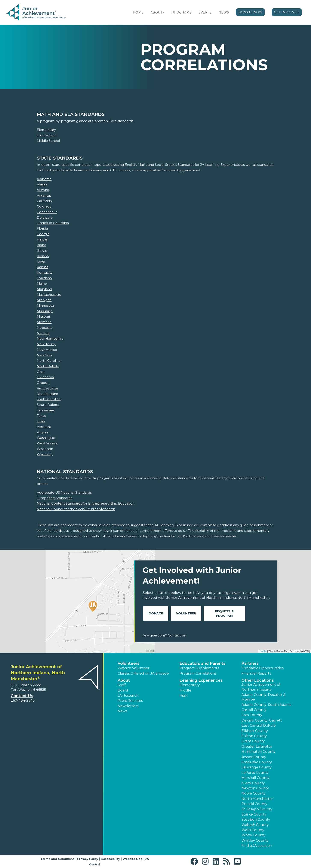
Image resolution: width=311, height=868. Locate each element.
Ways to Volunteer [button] (134, 668)
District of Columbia (53, 223)
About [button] (124, 680)
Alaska (42, 184)
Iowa (41, 261)
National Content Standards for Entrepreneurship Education (86, 503)
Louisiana (44, 278)
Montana (44, 322)
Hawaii (42, 239)
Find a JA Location (257, 846)
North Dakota (48, 366)
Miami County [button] (253, 783)
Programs (181, 12)
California (44, 201)
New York (45, 355)
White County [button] (253, 835)
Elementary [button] (190, 685)
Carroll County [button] (254, 710)
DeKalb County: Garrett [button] (262, 720)
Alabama (44, 179)
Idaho (41, 245)
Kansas (42, 267)
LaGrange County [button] (257, 767)
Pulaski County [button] (254, 804)
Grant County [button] (253, 741)
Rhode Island (47, 394)
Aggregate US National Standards (64, 492)
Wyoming (45, 454)
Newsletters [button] (128, 706)
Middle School (48, 141)
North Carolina (49, 361)
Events (205, 12)
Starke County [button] (254, 814)
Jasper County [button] (254, 757)
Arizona (43, 190)
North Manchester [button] (257, 799)
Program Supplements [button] (199, 668)
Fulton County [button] (254, 736)
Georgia (43, 234)
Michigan (44, 300)
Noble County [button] (253, 793)
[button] (164, 12)
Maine (42, 283)
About (156, 12)
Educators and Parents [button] (202, 663)
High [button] (184, 695)
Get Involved (287, 12)
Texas (41, 416)
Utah (41, 421)
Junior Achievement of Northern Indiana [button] (261, 687)
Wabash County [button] (255, 825)
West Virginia (47, 443)
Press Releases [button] (130, 701)
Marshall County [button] (255, 778)
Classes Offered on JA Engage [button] (143, 673)
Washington (47, 438)
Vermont (44, 427)
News (224, 12)
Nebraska (45, 328)
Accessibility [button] (110, 859)
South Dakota (48, 405)
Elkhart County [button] (255, 731)
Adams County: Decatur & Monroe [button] (264, 697)
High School (47, 135)
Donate (156, 613)
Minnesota (45, 306)
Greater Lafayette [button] (257, 746)
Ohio (41, 372)
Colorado (44, 206)
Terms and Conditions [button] (57, 859)
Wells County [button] (253, 830)
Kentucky (45, 273)
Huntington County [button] (258, 752)
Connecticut (47, 212)
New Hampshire (50, 338)
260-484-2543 (23, 700)
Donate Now (250, 12)
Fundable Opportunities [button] (262, 668)
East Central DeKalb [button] (259, 725)
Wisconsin (45, 449)
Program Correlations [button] (198, 673)
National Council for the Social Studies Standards (76, 509)
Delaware (45, 217)
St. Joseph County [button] (257, 809)
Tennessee (46, 410)
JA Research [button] (128, 695)
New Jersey (46, 344)
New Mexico (47, 350)
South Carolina (49, 399)
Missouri (43, 316)
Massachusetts (49, 295)
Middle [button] (185, 690)
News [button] (122, 711)
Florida (42, 228)
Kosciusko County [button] (257, 762)
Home (138, 12)
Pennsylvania (47, 388)
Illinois (42, 250)
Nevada (43, 333)
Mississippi (45, 311)
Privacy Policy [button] (88, 859)
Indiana (43, 256)
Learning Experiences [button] (201, 680)
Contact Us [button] (22, 696)
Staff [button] (122, 685)
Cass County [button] (252, 715)
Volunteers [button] (129, 663)
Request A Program (224, 613)
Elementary (46, 130)
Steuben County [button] (256, 819)
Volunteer (186, 613)
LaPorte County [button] (255, 773)
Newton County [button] (255, 788)
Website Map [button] (133, 859)
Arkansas (44, 195)
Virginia (43, 432)
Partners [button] (250, 663)
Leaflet (263, 651)
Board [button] (123, 690)
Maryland (44, 289)
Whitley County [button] (255, 840)
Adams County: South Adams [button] (266, 705)
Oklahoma (45, 377)
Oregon (43, 383)
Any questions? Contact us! (164, 635)
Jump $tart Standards (54, 498)
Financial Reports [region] (256, 673)
